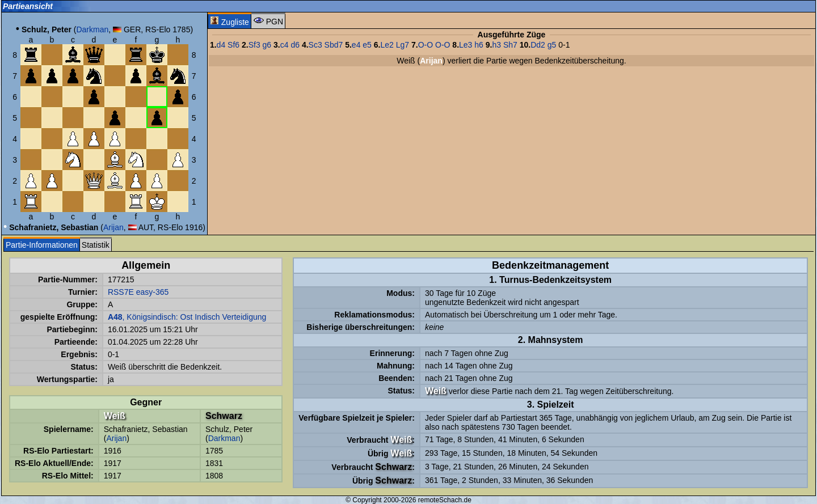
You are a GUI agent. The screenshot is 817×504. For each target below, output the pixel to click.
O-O (426, 45)
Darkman (92, 29)
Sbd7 (334, 45)
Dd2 (538, 45)
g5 (552, 45)
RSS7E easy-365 (138, 292)
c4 (285, 45)
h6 (479, 45)
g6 (267, 45)
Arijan (113, 227)
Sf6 (233, 45)
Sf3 (254, 45)
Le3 (466, 45)
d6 (295, 45)
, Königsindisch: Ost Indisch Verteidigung (187, 317)
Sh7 (510, 45)
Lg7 (403, 45)
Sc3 (315, 45)
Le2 (387, 45)
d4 (221, 45)
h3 (496, 45)
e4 (356, 45)
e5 (367, 45)
